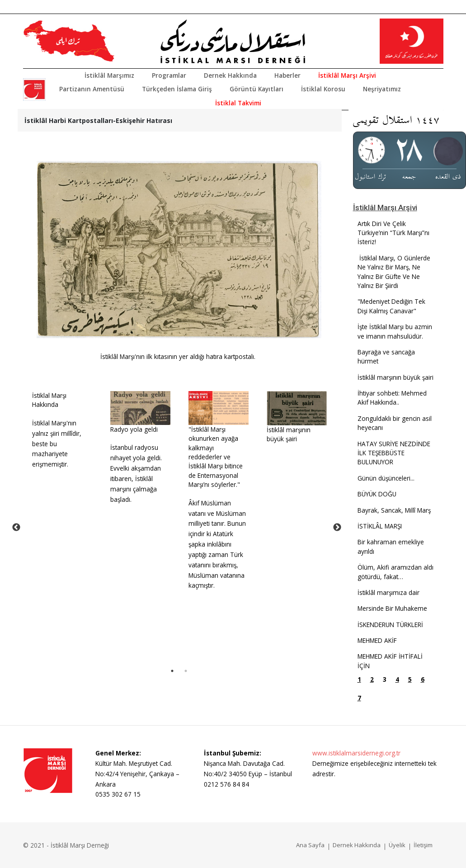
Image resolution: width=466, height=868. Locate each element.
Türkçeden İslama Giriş (177, 89)
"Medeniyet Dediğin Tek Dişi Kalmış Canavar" (391, 306)
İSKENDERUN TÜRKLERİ (390, 625)
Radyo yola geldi (134, 429)
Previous (16, 528)
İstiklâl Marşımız (109, 75)
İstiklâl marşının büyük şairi (289, 434)
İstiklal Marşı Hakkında (49, 400)
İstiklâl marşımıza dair (388, 592)
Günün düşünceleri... (386, 478)
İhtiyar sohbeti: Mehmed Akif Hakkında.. (392, 398)
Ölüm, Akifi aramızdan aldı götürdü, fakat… (395, 572)
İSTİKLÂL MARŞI (380, 526)
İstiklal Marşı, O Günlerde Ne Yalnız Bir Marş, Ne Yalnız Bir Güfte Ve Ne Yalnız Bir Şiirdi (394, 272)
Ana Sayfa (310, 845)
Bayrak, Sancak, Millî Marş (394, 510)
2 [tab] (186, 671)
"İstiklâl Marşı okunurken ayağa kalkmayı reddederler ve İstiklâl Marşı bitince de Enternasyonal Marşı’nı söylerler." (216, 457)
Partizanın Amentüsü (92, 89)
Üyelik (397, 845)
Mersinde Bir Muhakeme (392, 608)
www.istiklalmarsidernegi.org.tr (356, 753)
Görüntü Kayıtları (257, 89)
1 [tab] (172, 671)
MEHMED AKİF (377, 640)
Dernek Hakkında (230, 75)
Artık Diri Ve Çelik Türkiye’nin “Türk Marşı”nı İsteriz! (393, 233)
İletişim (423, 845)
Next (337, 528)
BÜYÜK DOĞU (377, 494)
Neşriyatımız (382, 89)
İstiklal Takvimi (238, 103)
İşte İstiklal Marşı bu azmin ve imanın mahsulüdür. (395, 331)
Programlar (169, 75)
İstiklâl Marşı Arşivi (347, 75)
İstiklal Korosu (323, 89)
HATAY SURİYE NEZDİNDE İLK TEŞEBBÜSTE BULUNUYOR (394, 453)
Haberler (287, 75)
